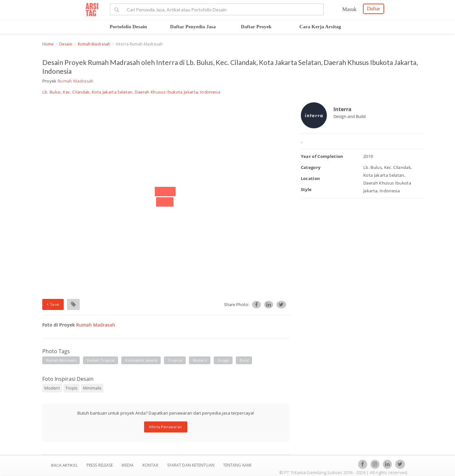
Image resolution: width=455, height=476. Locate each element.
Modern (52, 388)
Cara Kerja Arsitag (320, 27)
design (224, 360)
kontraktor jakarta (141, 360)
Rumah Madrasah (94, 44)
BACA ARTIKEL (64, 465)
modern (200, 360)
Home (48, 44)
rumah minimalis (61, 360)
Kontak (151, 465)
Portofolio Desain (128, 27)
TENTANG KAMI (237, 465)
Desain (66, 44)
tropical (175, 360)
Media (128, 465)
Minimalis (92, 388)
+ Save (53, 304)
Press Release (100, 465)
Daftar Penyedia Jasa (193, 27)
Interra (342, 109)
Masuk (349, 9)
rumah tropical (101, 360)
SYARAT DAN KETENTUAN (191, 465)
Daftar (374, 9)
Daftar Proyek (256, 27)
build (244, 360)
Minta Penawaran (166, 427)
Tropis (71, 388)
